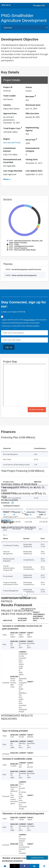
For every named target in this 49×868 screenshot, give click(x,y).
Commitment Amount (9, 150)
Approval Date (10, 113)
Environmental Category (32, 150)
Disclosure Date (33, 105)
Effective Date (32, 113)
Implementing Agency (32, 129)
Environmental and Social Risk (12, 161)
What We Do (6, 5)
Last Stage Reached (13, 171)
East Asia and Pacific (12, 142)
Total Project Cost (13, 128)
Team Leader (9, 96)
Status (29, 87)
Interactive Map (37, 410)
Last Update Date (34, 171)
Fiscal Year (31, 139)
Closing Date (32, 159)
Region (6, 139)
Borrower (31, 96)
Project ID (8, 87)
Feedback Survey (37, 858)
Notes (6, 179)
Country (7, 105)
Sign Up (9, 347)
